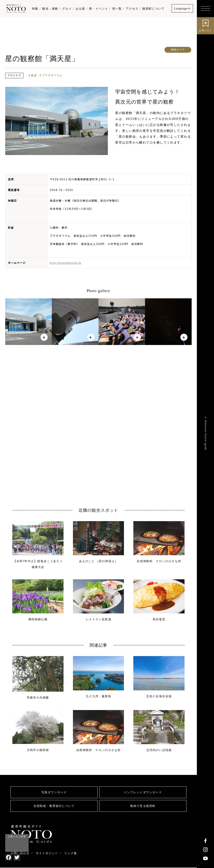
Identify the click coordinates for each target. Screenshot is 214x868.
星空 (34, 75)
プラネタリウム (52, 75)
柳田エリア (178, 50)
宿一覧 (117, 9)
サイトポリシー (47, 854)
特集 (35, 9)
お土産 (80, 9)
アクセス (132, 9)
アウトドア (14, 75)
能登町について (153, 9)
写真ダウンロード (54, 792)
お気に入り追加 (17, 836)
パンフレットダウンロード (143, 792)
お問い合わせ (20, 854)
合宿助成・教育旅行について (54, 806)
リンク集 (71, 854)
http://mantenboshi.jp (66, 263)
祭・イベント (99, 9)
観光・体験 (50, 9)
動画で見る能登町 (143, 806)
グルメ (67, 9)
